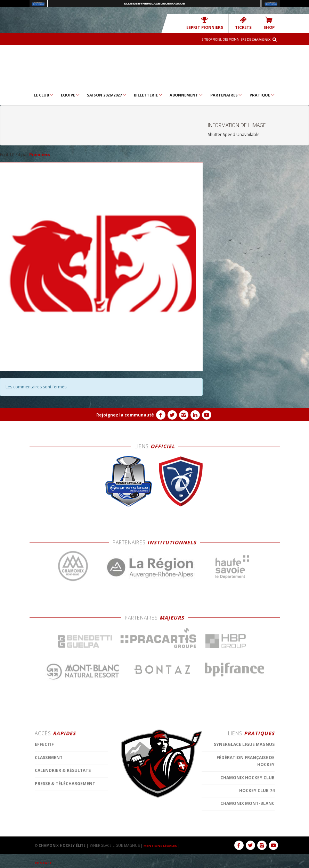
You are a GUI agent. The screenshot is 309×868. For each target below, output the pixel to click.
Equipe (71, 95)
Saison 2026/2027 (107, 95)
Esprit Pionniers (209, 23)
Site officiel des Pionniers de (231, 39)
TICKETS (245, 23)
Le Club (44, 95)
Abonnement (186, 95)
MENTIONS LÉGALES (162, 845)
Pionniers (40, 155)
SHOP (269, 23)
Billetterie (148, 95)
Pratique (262, 95)
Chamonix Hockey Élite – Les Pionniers (154, 68)
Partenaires (227, 95)
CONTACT (44, 863)
